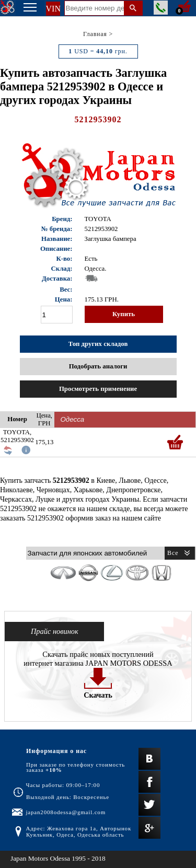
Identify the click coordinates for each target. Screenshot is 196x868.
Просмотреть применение (98, 389)
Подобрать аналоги (98, 366)
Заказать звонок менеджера (161, 8)
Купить (124, 314)
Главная (95, 34)
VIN (53, 9)
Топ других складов (98, 344)
